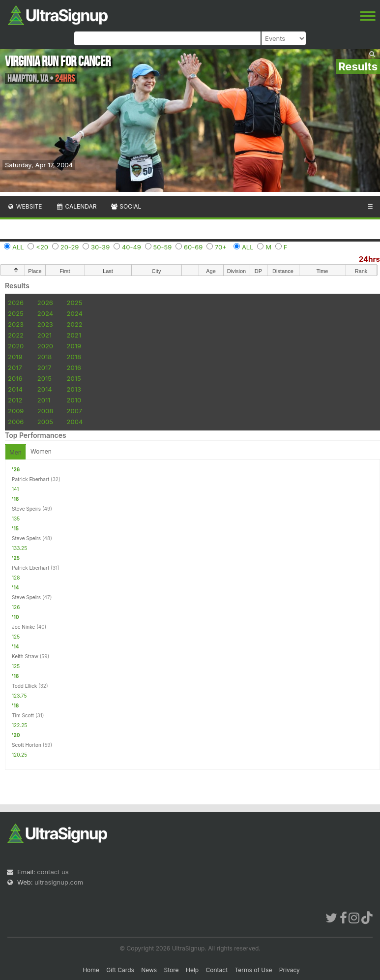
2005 (45, 422)
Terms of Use (253, 970)
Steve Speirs (26, 509)
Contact (217, 970)
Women (41, 451)
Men (15, 452)
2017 (15, 367)
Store (172, 970)
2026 (16, 303)
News (149, 970)
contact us (53, 872)
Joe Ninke (23, 627)
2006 (16, 422)
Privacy (290, 970)
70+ (221, 247)
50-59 (163, 247)
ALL (18, 247)
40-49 (132, 247)
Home (91, 970)
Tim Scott (23, 715)
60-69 (193, 247)
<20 (42, 247)
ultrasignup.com (59, 882)
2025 (75, 303)
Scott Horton (27, 745)
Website (25, 206)
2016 (74, 367)
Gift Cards (120, 970)
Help (192, 970)
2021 (44, 335)
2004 (75, 422)
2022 (75, 324)
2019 (74, 346)
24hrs (369, 259)
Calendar (76, 206)
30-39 (100, 247)
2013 (74, 389)
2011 (44, 400)
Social (126, 206)
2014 (15, 389)
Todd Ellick (24, 686)
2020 (16, 346)
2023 (16, 324)
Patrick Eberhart (30, 479)
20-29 (70, 247)
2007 (74, 411)
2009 (16, 411)
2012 (15, 400)
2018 (44, 357)
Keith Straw (25, 656)
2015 (44, 378)
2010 (74, 400)
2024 (45, 313)
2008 (45, 411)
